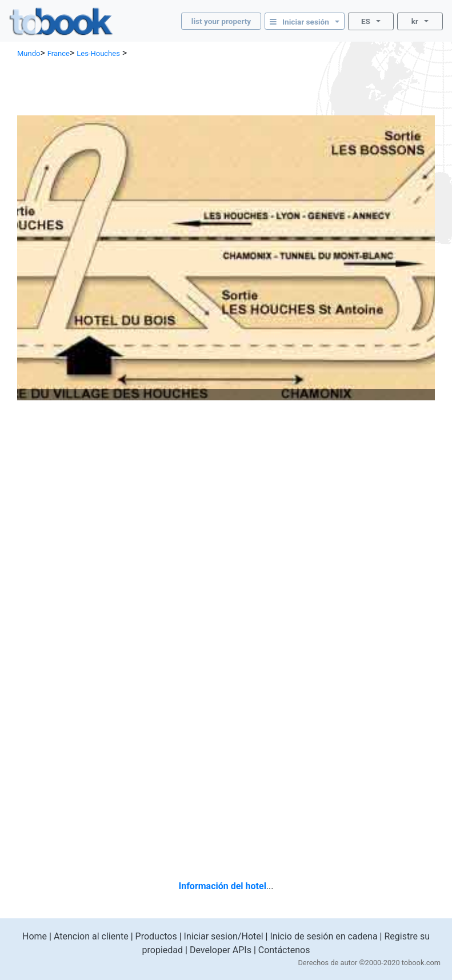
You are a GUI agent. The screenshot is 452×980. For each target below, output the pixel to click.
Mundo (29, 53)
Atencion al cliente (91, 936)
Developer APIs (221, 950)
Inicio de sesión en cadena (323, 936)
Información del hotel (222, 886)
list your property (221, 21)
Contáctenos (284, 950)
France (59, 53)
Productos (156, 936)
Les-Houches (98, 53)
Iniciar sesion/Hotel (224, 936)
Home (35, 936)
